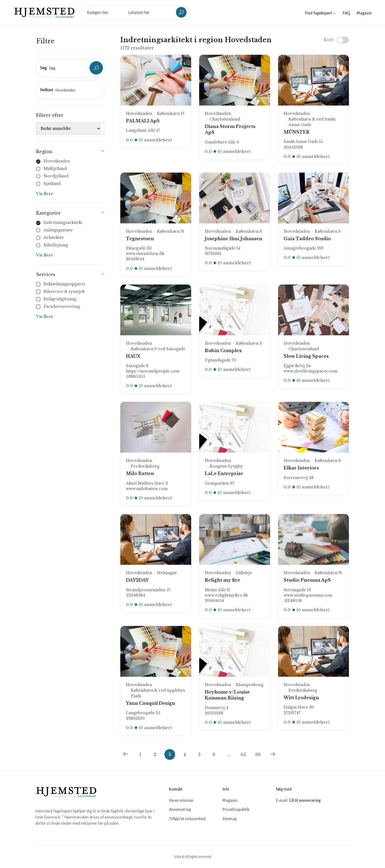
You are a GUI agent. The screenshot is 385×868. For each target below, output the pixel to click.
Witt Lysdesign (301, 698)
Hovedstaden (57, 161)
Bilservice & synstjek (61, 291)
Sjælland (52, 184)
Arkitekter (54, 238)
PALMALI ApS (143, 121)
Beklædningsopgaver (61, 284)
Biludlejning (56, 245)
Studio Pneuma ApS (307, 580)
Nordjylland (56, 176)
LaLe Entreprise (224, 473)
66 (258, 754)
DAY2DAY (137, 580)
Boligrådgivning (57, 299)
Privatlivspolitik (236, 809)
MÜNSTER (297, 132)
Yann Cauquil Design (151, 703)
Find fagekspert (321, 13)
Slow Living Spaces (306, 356)
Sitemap (230, 819)
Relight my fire (222, 580)
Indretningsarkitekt (63, 223)
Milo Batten (140, 473)
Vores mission (181, 800)
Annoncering (180, 809)
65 (243, 754)
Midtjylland (55, 169)
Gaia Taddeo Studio (307, 239)
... (229, 754)
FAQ (346, 13)
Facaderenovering (59, 306)
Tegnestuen (140, 239)
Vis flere (45, 194)
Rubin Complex (223, 351)
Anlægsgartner (58, 230)
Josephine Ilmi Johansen (234, 239)
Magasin (364, 13)
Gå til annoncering (305, 800)
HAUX (133, 356)
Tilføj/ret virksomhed (187, 819)
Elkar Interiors (301, 468)
